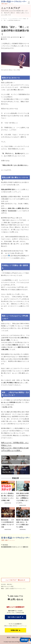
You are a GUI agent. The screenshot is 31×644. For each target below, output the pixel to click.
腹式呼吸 (4, 197)
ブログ (23, 37)
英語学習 (5, 39)
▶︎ (15, 580)
